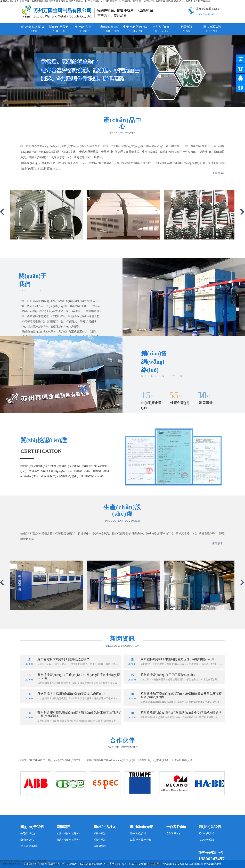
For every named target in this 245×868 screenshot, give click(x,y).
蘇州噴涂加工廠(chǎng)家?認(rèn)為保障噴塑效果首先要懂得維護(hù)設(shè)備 (181, 695)
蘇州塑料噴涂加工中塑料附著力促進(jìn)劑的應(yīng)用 (178, 659)
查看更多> (218, 173)
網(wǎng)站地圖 (213, 864)
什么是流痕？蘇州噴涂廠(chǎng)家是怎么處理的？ (71, 694)
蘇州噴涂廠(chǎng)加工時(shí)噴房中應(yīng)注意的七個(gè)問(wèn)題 (79, 677)
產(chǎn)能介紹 (110, 29)
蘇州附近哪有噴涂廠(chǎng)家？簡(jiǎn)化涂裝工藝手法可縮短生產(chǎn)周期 (79, 714)
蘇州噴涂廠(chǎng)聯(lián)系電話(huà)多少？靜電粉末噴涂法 (181, 713)
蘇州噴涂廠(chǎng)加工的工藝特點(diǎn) (168, 675)
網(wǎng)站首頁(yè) (33, 29)
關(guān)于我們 (59, 29)
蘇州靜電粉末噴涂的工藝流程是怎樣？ (63, 659)
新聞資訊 (186, 29)
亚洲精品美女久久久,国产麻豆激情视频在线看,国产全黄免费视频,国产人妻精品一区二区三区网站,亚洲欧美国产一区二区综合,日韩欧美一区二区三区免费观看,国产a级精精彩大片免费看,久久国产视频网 (105, 1)
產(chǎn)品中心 (84, 29)
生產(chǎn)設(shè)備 (135, 29)
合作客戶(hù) (161, 29)
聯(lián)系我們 (212, 29)
